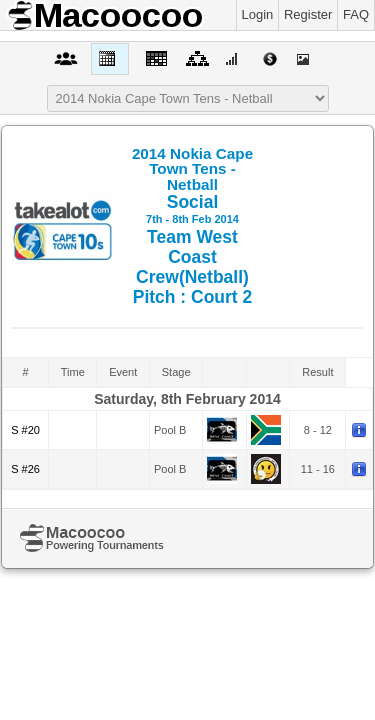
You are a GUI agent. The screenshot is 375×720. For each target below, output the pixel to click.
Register (308, 14)
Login (258, 14)
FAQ (356, 14)
